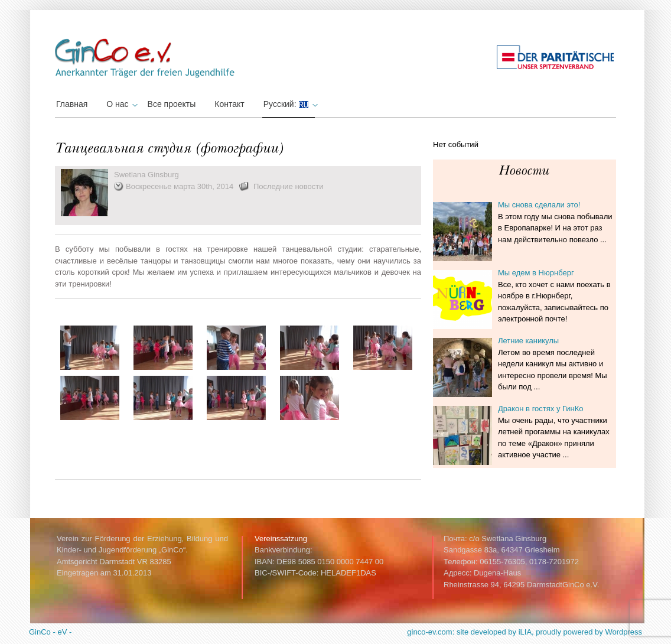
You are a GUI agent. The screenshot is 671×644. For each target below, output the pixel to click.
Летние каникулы (528, 341)
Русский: (289, 104)
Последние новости (289, 186)
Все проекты (172, 104)
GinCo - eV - (50, 632)
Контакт (229, 104)
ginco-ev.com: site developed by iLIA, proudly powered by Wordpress (525, 632)
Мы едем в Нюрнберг (536, 273)
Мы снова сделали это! (539, 205)
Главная (72, 104)
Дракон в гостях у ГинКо (541, 409)
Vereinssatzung (281, 539)
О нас (120, 104)
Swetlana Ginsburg (146, 175)
